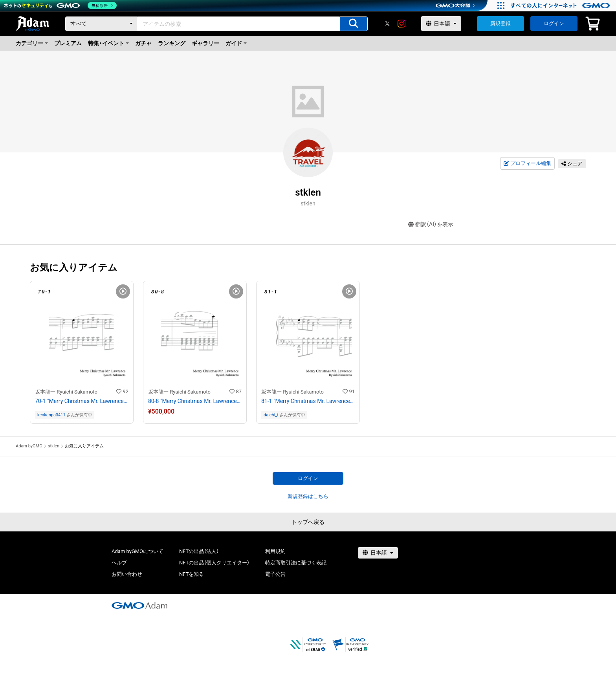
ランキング (172, 43)
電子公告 (275, 574)
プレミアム (68, 43)
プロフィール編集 (527, 163)
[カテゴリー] (101, 24)
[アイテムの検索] (354, 24)
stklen (54, 446)
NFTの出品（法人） (199, 551)
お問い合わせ (127, 574)
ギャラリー (205, 43)
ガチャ (143, 43)
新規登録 (500, 23)
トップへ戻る (308, 522)
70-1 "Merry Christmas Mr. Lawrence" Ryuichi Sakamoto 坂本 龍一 (82, 401)
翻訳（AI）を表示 (431, 224)
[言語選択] (441, 24)
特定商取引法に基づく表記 (296, 563)
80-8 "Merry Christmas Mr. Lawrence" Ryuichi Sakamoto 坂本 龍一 (195, 401)
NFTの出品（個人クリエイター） (214, 563)
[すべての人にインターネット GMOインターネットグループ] (561, 5)
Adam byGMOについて (137, 551)
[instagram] (401, 24)
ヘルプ (119, 563)
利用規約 (275, 551)
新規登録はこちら (308, 496)
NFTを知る (192, 574)
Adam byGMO (29, 446)
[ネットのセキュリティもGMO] (60, 5)
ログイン (554, 23)
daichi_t (271, 415)
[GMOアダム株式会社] (139, 605)
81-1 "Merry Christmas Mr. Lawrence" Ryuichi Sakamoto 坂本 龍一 (308, 401)
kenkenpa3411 (51, 415)
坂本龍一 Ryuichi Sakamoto (66, 392)
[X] (387, 24)
